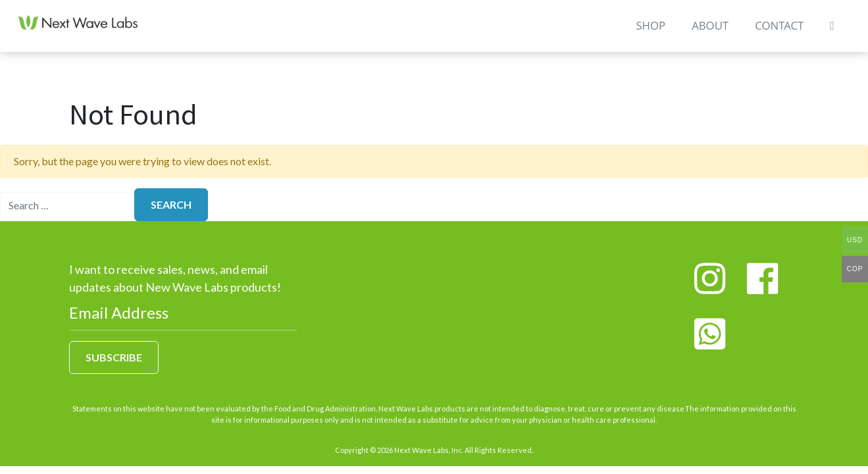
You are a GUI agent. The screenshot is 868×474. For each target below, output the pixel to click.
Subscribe (114, 357)
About (708, 34)
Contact (777, 34)
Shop (649, 34)
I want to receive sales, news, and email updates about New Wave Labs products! (175, 278)
